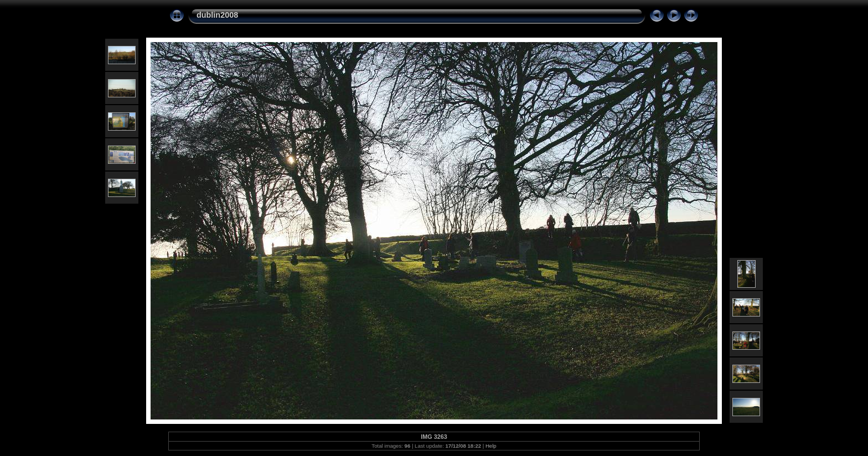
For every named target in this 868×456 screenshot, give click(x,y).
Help (491, 446)
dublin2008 (217, 15)
